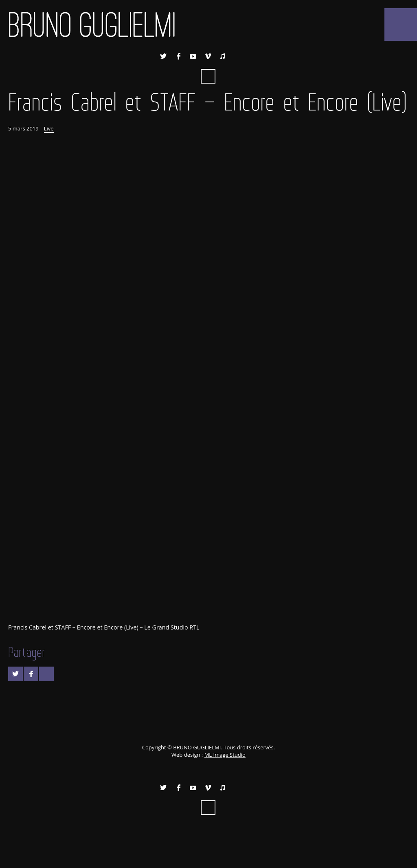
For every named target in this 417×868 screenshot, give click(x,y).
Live (49, 128)
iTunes (223, 56)
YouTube (193, 56)
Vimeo (208, 56)
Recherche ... (208, 76)
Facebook (178, 56)
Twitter (163, 56)
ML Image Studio (225, 755)
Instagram (252, 56)
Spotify (237, 56)
